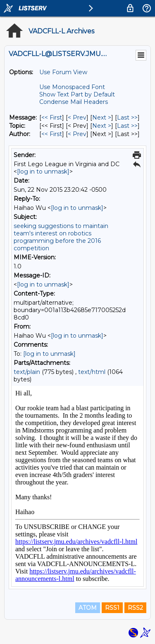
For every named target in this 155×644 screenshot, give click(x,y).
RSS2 (135, 608)
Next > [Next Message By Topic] (102, 126)
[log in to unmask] (43, 172)
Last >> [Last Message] (127, 118)
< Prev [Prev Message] (77, 118)
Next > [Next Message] (102, 118)
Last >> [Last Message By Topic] (127, 126)
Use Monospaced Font (72, 87)
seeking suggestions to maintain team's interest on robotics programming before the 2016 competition (61, 237)
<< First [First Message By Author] (52, 134)
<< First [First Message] (52, 118)
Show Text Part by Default (77, 94)
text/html (92, 372)
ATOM (88, 608)
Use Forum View (63, 72)
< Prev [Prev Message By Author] (77, 134)
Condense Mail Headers (74, 102)
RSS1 (112, 608)
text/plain (27, 372)
